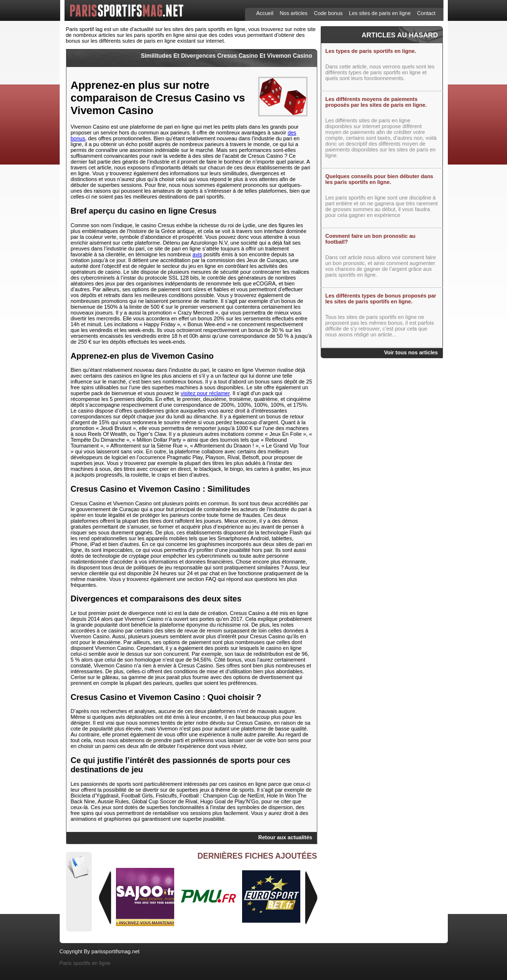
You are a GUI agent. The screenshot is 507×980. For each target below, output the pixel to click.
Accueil (265, 13)
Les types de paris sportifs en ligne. (371, 51)
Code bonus (328, 13)
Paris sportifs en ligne (85, 963)
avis (197, 254)
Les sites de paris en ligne (380, 13)
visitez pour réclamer (205, 393)
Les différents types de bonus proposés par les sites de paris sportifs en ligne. (381, 299)
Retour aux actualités (285, 837)
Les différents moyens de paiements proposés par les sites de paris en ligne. (376, 102)
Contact (426, 13)
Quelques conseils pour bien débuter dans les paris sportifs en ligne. (380, 179)
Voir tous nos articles (411, 352)
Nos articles (293, 13)
